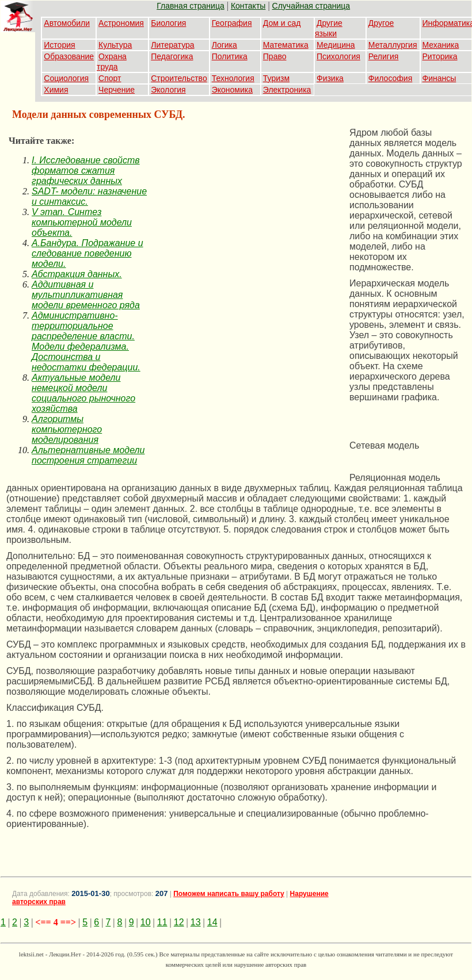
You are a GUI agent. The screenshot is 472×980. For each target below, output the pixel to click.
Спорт (110, 78)
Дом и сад (282, 23)
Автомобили (67, 23)
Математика (286, 45)
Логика (224, 45)
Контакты (248, 6)
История (59, 45)
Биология (168, 23)
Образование (69, 56)
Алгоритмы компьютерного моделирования (67, 429)
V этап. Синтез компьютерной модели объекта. (82, 222)
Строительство (179, 78)
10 (146, 922)
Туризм (276, 78)
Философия (390, 78)
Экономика (232, 90)
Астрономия (121, 23)
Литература (172, 45)
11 (162, 922)
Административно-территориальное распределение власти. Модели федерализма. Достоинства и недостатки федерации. (86, 341)
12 (179, 922)
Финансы (439, 78)
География (232, 23)
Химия (56, 90)
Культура (115, 45)
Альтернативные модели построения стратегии (88, 455)
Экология (168, 90)
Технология (233, 78)
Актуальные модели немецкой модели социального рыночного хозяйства (83, 393)
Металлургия (393, 45)
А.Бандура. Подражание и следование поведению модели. (87, 253)
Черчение (117, 90)
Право (275, 56)
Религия (384, 56)
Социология (66, 78)
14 (212, 922)
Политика (230, 56)
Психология (338, 56)
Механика (441, 45)
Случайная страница (311, 6)
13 (196, 922)
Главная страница (191, 6)
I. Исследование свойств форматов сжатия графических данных (86, 171)
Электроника (287, 90)
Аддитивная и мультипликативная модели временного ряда (86, 295)
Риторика (440, 56)
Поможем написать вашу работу (229, 894)
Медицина (336, 45)
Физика (330, 78)
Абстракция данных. (77, 274)
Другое (381, 23)
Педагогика (172, 56)
